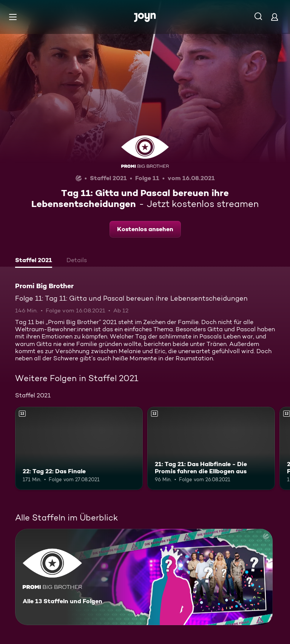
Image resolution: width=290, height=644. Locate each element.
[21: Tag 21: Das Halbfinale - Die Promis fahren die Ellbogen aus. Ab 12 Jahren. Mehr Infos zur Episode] (211, 448)
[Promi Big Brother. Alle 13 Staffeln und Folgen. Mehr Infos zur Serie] (144, 577)
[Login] (275, 17)
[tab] (34, 261)
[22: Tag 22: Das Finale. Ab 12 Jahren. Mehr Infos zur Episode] (79, 448)
